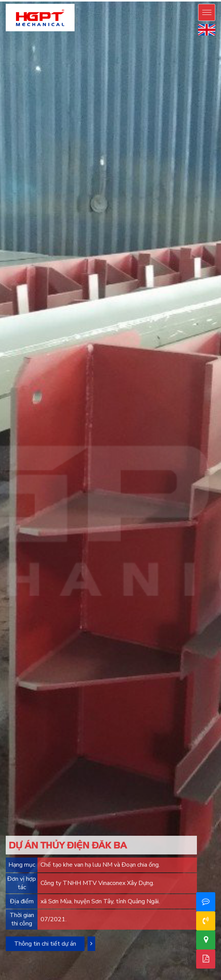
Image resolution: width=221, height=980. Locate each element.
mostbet (188, 0)
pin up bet (13, 0)
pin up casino (5, 0)
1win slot (139, 1)
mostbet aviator (12, 1)
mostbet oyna (183, 0)
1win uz (93, 1)
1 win (76, 1)
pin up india (71, 0)
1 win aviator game (80, 1)
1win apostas (142, 1)
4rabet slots (177, 1)
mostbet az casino (198, 0)
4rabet (174, 1)
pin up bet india (118, 0)
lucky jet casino (161, 1)
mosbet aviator (17, 1)
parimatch (181, 1)
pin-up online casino (9, 0)
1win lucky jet (125, 1)
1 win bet (70, 1)
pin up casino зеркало (148, 0)
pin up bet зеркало (155, 0)
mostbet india (190, 1)
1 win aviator (55, 1)
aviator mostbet (61, 1)
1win (75, 1)
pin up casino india (63, 0)
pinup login (54, 0)
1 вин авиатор (121, 1)
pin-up (15, 0)
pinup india (73, 0)
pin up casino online (58, 0)
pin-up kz (131, 0)
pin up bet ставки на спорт (162, 0)
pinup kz (134, 0)
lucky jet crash (148, 1)
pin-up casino (106, 0)
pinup (2, 0)
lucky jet (145, 1)
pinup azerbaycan (31, 0)
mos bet (181, 0)
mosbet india (193, 1)
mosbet (172, 0)
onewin (77, 1)
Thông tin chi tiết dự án (45, 944)
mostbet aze (170, 0)
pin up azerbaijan (26, 0)
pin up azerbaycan (36, 0)
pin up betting (79, 0)
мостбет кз (34, 1)
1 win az (133, 1)
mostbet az (178, 0)
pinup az (18, 0)
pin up (1, 0)
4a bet (171, 1)
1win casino (64, 1)
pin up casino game (50, 0)
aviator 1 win (58, 1)
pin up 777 (92, 0)
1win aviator (98, 1)
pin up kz (123, 0)
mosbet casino (175, 0)
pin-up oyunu (46, 0)
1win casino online (85, 1)
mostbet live (210, 0)
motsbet (186, 0)
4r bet (172, 1)
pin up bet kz (128, 0)
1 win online (101, 1)
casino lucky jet (157, 1)
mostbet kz (9, 1)
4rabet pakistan (168, 1)
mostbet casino (191, 0)
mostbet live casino (206, 0)
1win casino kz (67, 1)
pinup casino (67, 0)
